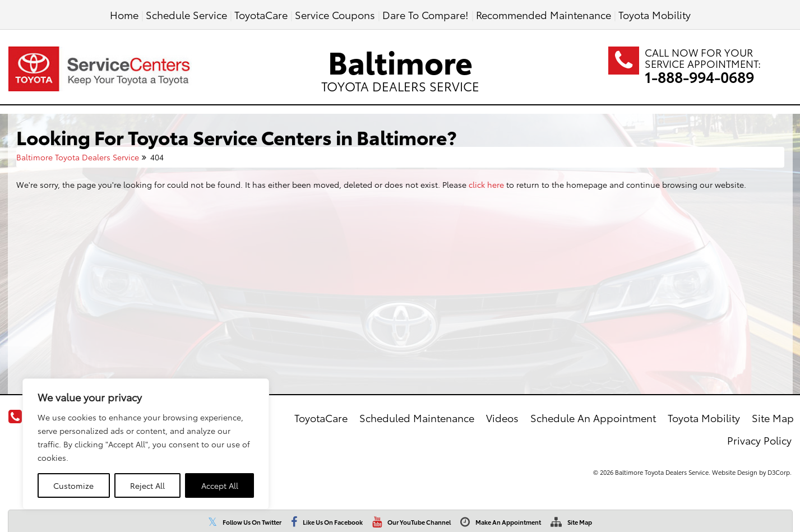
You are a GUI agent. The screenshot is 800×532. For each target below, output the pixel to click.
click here (486, 184)
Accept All (220, 485)
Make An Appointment (508, 522)
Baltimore (400, 66)
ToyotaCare (261, 14)
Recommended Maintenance (544, 14)
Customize (73, 485)
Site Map (580, 522)
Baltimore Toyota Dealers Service (78, 157)
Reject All (147, 485)
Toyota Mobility (655, 14)
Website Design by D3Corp (751, 472)
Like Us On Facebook (333, 522)
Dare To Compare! (426, 14)
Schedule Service (186, 14)
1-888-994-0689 (699, 77)
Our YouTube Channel (419, 522)
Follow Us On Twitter (252, 522)
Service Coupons (335, 14)
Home (124, 14)
